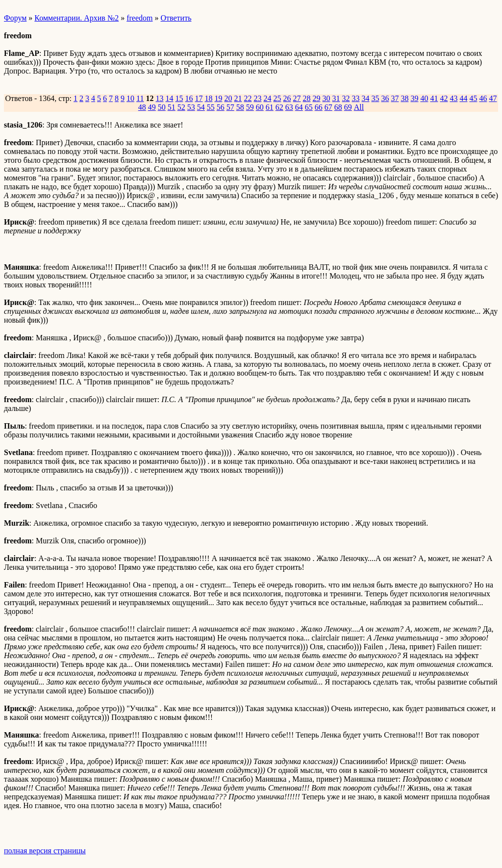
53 (191, 107)
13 (159, 98)
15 (179, 98)
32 (346, 98)
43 (453, 98)
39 (414, 98)
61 (270, 107)
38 (404, 98)
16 (189, 98)
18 (208, 98)
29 (316, 98)
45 (473, 98)
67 (328, 107)
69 (348, 107)
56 (221, 107)
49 (152, 107)
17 (199, 98)
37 (395, 98)
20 (228, 98)
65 (309, 107)
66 (319, 107)
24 (267, 98)
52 (181, 107)
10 (130, 98)
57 (230, 107)
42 (444, 98)
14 (169, 98)
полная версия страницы (45, 851)
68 (338, 107)
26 (287, 98)
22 (248, 98)
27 (297, 98)
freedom (139, 18)
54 (201, 107)
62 (279, 107)
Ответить (176, 18)
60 (260, 107)
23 (257, 98)
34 (365, 98)
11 (140, 98)
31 (336, 98)
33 (355, 98)
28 (306, 98)
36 (385, 98)
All (359, 107)
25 (277, 98)
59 (250, 107)
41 (434, 98)
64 (299, 107)
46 (483, 98)
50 (162, 107)
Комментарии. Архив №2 (76, 18)
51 (172, 107)
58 (240, 107)
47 (493, 98)
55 (211, 107)
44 (463, 98)
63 (289, 107)
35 (375, 98)
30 (326, 98)
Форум (15, 18)
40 (424, 98)
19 (218, 98)
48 (142, 107)
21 (238, 98)
